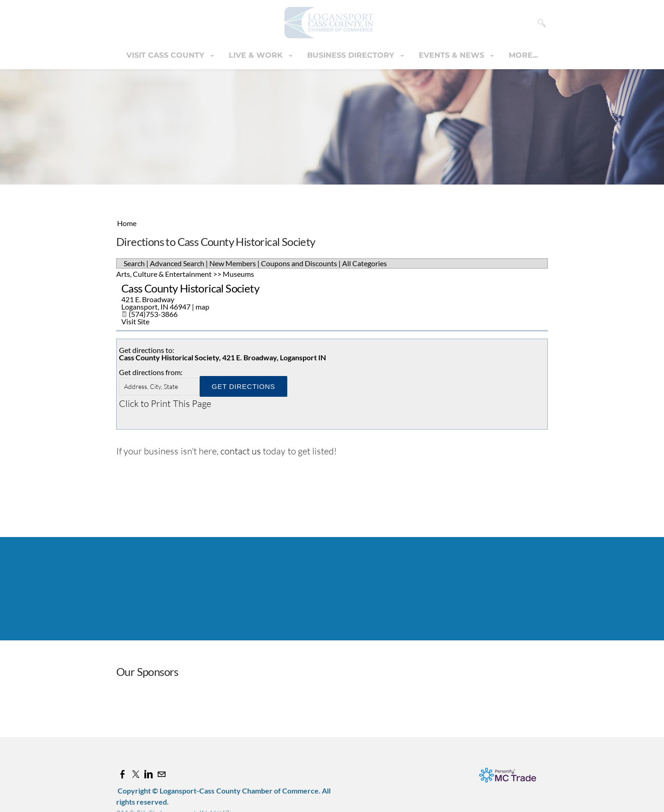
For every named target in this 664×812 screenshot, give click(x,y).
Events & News (453, 55)
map (202, 307)
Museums (238, 274)
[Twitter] (136, 774)
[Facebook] (123, 774)
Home (127, 223)
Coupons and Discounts (299, 263)
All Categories (365, 263)
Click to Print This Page (165, 403)
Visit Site (135, 321)
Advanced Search (177, 263)
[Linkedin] (148, 774)
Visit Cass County (166, 55)
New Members (233, 263)
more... (523, 55)
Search (134, 263)
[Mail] (161, 774)
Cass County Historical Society (190, 288)
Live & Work (257, 55)
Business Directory (352, 55)
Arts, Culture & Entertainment (164, 274)
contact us (241, 451)
